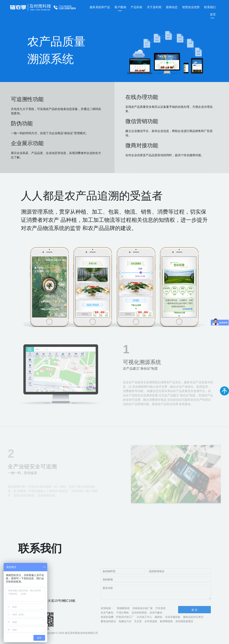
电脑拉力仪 (125, 621)
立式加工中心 (144, 617)
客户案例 (120, 7)
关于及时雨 (154, 7)
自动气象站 (156, 613)
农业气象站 (107, 613)
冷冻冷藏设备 (173, 617)
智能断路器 (123, 608)
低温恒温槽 (107, 617)
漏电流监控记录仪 (193, 617)
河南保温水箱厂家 (142, 608)
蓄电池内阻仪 (108, 621)
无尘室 (138, 621)
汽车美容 (160, 608)
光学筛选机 (151, 621)
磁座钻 (158, 617)
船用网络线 (166, 621)
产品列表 (136, 7)
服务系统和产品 (100, 7)
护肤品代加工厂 (125, 617)
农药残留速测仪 (184, 621)
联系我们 (210, 7)
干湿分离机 (122, 613)
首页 (213, 14)
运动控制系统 (139, 613)
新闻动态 (172, 7)
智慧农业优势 (191, 7)
